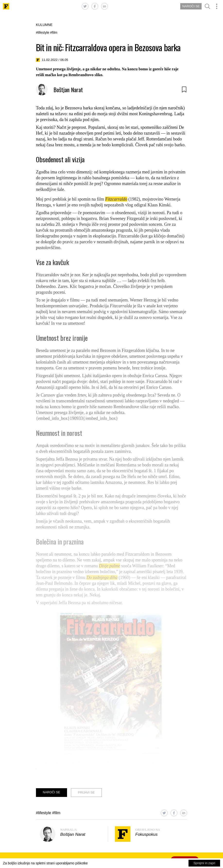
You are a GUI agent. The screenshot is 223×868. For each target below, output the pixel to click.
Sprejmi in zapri (204, 863)
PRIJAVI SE (86, 792)
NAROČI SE (191, 6)
